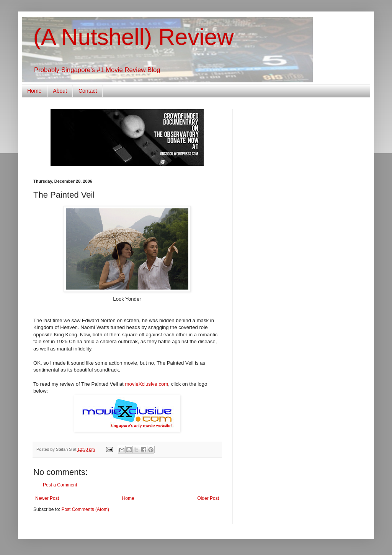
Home (34, 91)
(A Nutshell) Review (134, 37)
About (60, 91)
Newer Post (47, 498)
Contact (88, 91)
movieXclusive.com (146, 384)
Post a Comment (60, 485)
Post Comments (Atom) (85, 509)
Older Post (208, 498)
